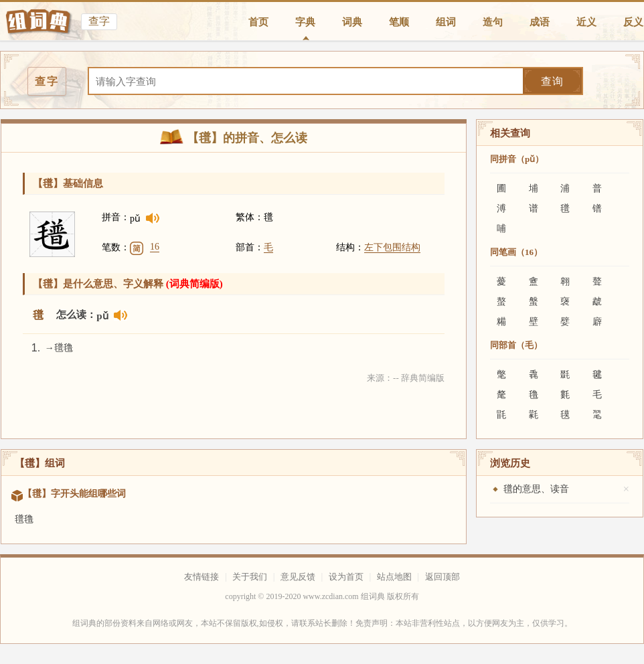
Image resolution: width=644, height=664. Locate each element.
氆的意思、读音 (536, 489)
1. (36, 348)
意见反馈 (298, 577)
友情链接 (202, 577)
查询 (552, 81)
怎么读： (76, 315)
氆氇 (24, 519)
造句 (493, 22)
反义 (633, 22)
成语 (540, 22)
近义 (586, 22)
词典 (352, 22)
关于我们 (250, 577)
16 (155, 247)
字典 (305, 22)
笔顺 (399, 22)
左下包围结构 (392, 247)
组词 (446, 22)
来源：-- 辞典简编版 (406, 378)
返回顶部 (442, 577)
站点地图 (394, 577)
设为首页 (346, 577)
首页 (258, 22)
